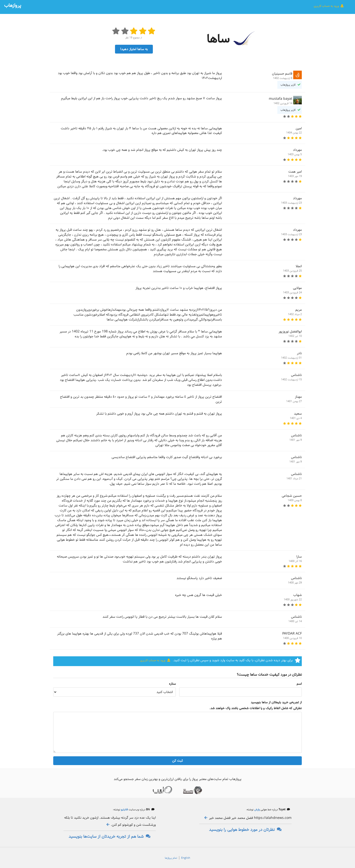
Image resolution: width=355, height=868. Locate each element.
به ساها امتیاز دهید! (134, 49)
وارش (257, 810)
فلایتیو (124, 810)
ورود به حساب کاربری (329, 6)
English (186, 858)
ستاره (172, 684)
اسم (299, 684)
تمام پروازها (171, 858)
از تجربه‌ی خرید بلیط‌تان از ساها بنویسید (276, 703)
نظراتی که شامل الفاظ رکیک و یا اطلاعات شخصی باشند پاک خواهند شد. (256, 708)
